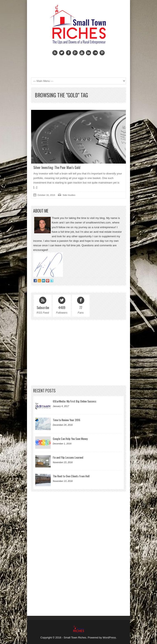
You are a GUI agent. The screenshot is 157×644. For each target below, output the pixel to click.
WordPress (109, 638)
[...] (35, 187)
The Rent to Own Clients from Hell (71, 476)
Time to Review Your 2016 (66, 420)
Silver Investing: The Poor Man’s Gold (57, 167)
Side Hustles (69, 195)
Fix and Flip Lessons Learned (68, 457)
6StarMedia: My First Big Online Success (74, 401)
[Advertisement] (77, 64)
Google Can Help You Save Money (70, 439)
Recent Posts (44, 391)
